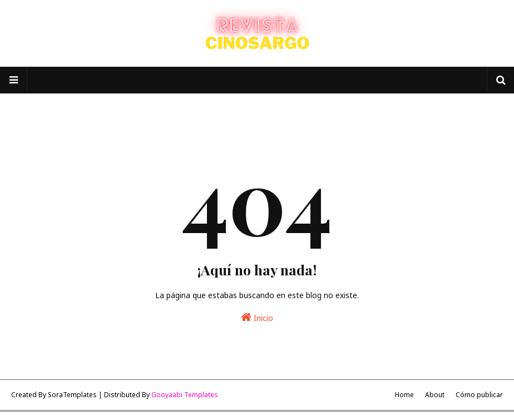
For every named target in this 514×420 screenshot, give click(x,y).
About (435, 395)
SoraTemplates (72, 395)
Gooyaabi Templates (185, 395)
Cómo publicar (479, 395)
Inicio (257, 317)
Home (404, 395)
